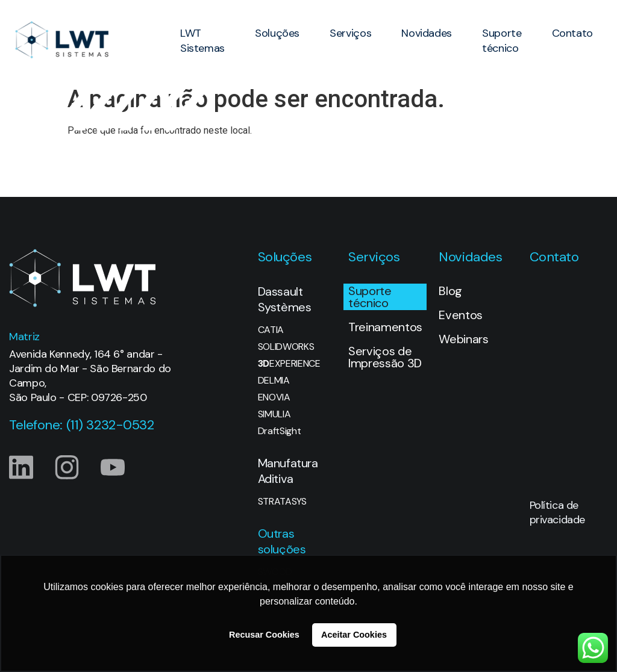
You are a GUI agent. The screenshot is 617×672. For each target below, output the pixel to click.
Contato (572, 33)
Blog (450, 291)
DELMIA (274, 381)
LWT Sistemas (202, 41)
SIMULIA (274, 414)
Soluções (277, 33)
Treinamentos (385, 327)
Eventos (461, 315)
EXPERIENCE (289, 364)
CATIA (271, 330)
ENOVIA (274, 397)
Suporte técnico (502, 41)
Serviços (350, 33)
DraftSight (280, 431)
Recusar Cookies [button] (264, 635)
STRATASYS (282, 502)
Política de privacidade (557, 512)
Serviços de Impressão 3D (385, 357)
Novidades (427, 33)
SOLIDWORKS (286, 347)
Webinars (463, 339)
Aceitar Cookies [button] (354, 635)
